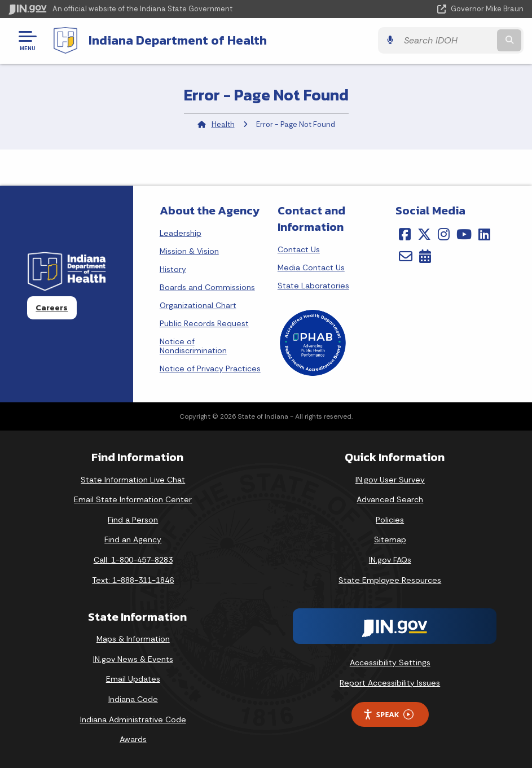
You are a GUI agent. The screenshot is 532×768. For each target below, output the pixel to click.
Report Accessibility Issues (390, 683)
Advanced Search (390, 499)
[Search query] (447, 40)
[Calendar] (425, 256)
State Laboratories (313, 286)
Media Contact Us (311, 267)
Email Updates (133, 679)
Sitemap (390, 539)
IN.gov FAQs (390, 560)
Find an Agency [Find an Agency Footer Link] (133, 539)
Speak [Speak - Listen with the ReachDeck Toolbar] (388, 715)
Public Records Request (204, 323)
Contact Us (299, 249)
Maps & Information (133, 639)
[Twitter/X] (424, 234)
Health (223, 124)
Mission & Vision (189, 251)
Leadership (181, 233)
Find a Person (133, 520)
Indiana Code (133, 699)
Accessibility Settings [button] (390, 662)
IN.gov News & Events (133, 659)
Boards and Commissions (207, 287)
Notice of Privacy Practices (210, 368)
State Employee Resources (390, 580)
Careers (52, 308)
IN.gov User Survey (390, 480)
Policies (390, 520)
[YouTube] (464, 234)
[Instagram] (444, 234)
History (173, 269)
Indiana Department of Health (178, 40)
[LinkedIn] (484, 234)
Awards (133, 739)
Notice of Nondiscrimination (193, 346)
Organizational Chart (198, 305)
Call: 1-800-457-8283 (133, 560)
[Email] (406, 256)
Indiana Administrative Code (133, 719)
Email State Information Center (133, 499)
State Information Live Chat (133, 480)
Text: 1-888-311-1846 (133, 580)
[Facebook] (405, 234)
